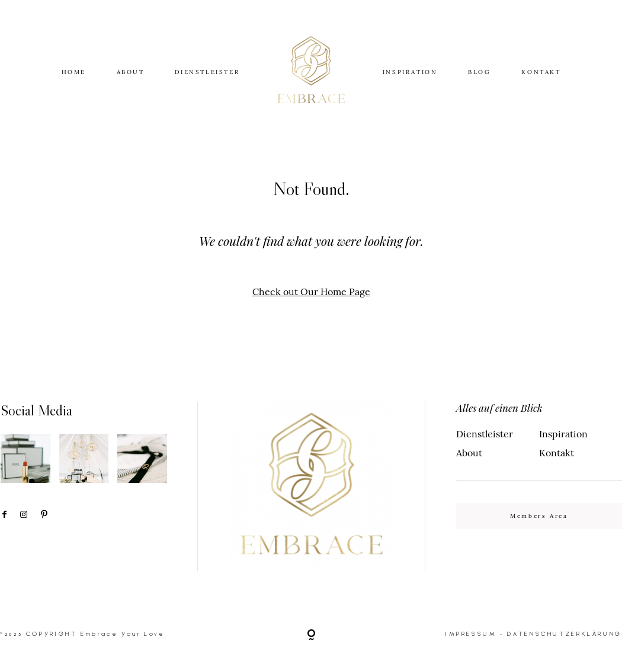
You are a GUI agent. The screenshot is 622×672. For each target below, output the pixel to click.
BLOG (479, 72)
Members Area (539, 516)
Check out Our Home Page (311, 292)
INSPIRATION (410, 72)
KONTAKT (541, 72)
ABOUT (131, 72)
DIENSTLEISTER (207, 72)
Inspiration (563, 434)
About (469, 453)
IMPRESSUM (471, 634)
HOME (74, 72)
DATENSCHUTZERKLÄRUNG (565, 634)
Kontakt (557, 453)
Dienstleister (485, 434)
